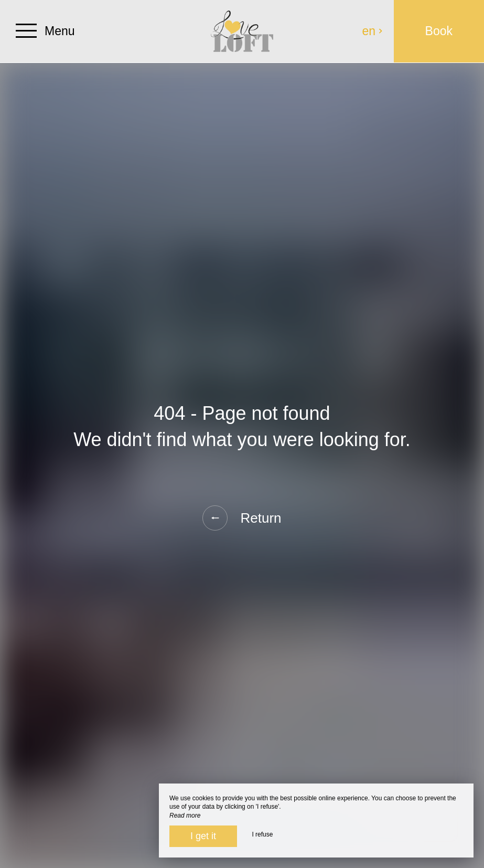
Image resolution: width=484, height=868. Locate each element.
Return (242, 518)
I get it (203, 836)
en (373, 31)
